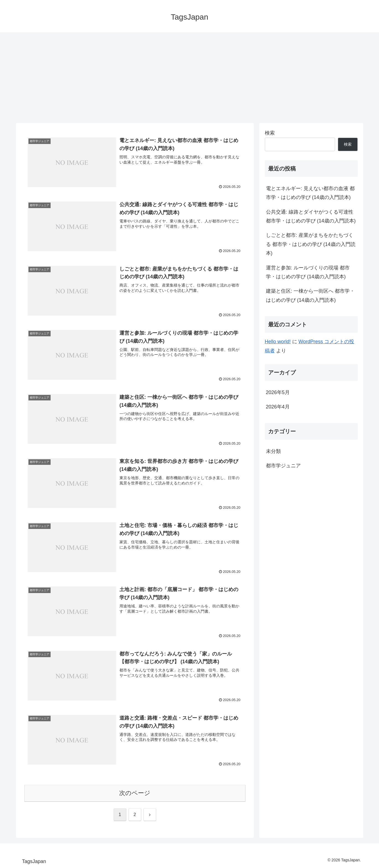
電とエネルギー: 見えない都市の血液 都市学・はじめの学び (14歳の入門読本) (310, 193)
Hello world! (278, 342)
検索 (270, 133)
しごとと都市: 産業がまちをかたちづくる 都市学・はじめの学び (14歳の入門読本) (311, 244)
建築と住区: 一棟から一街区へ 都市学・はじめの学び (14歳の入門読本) (310, 295)
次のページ (135, 793)
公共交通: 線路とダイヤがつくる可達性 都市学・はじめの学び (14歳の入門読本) (311, 216)
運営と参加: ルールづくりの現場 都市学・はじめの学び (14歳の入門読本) (308, 272)
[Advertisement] (190, 78)
